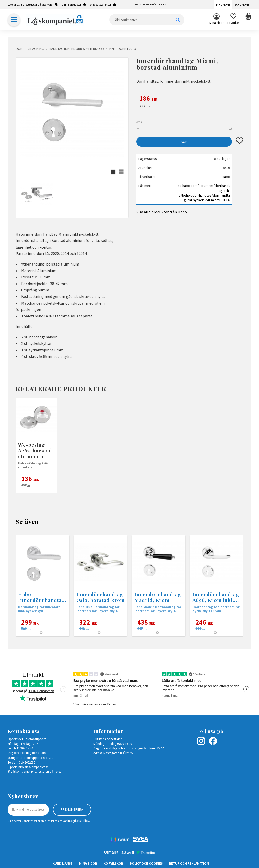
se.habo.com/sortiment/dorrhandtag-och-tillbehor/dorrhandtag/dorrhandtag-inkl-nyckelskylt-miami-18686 (204, 193)
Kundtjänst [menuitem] (63, 863)
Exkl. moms (242, 5)
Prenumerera (72, 809)
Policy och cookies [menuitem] (146, 863)
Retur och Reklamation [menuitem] (189, 863)
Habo (226, 177)
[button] (233, 20)
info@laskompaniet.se (33, 767)
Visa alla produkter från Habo (162, 212)
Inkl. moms (223, 5)
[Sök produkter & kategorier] (147, 20)
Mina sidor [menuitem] (217, 23)
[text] (190, 99)
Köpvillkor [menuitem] (113, 863)
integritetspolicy (78, 821)
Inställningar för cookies (150, 5)
